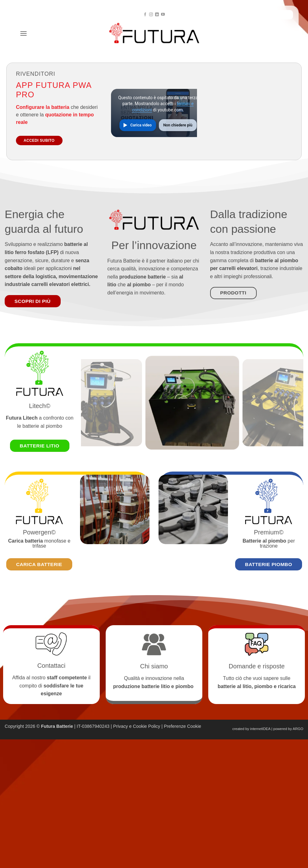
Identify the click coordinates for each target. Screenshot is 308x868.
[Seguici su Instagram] (151, 15)
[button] (23, 33)
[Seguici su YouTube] (163, 15)
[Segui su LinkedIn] (157, 15)
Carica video (141, 125)
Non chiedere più (178, 125)
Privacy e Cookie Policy (137, 726)
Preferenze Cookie (182, 726)
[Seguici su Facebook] (145, 15)
